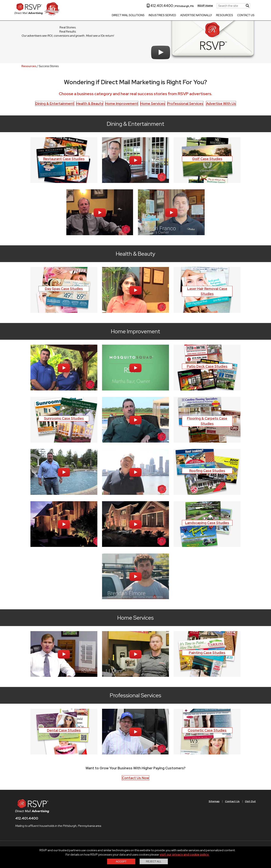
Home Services (153, 103)
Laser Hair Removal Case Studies (207, 291)
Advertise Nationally (192, 15)
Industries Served (158, 15)
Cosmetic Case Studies (207, 730)
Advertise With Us (221, 103)
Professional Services (185, 103)
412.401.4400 (155, 6)
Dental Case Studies (64, 730)
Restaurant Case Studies (64, 159)
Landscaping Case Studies (207, 523)
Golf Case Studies (207, 159)
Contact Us (241, 15)
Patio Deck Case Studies (207, 366)
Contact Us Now (135, 778)
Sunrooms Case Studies (64, 418)
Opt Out (250, 801)
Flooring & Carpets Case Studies (207, 421)
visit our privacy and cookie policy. (184, 855)
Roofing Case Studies (207, 471)
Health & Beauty (90, 103)
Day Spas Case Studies (64, 289)
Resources (220, 15)
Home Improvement (122, 103)
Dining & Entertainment (55, 103)
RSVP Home (201, 5)
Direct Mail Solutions (124, 15)
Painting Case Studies (207, 653)
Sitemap (214, 801)
